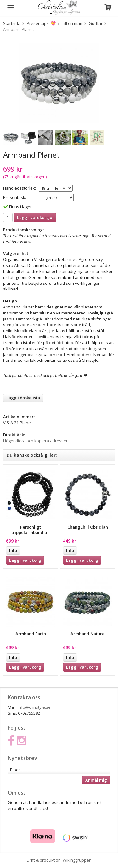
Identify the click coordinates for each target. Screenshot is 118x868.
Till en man (72, 23)
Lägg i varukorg (25, 560)
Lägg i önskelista (23, 398)
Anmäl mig (96, 780)
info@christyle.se (34, 707)
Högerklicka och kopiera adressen (36, 441)
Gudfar (96, 23)
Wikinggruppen (77, 860)
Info (13, 550)
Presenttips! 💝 (41, 23)
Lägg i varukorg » (35, 217)
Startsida (12, 23)
